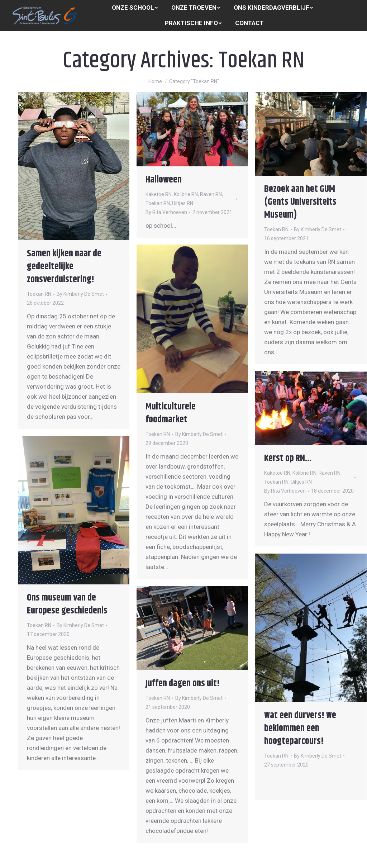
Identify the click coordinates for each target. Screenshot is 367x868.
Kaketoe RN (159, 194)
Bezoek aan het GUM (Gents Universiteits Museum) (300, 202)
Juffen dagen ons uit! (183, 684)
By (80, 294)
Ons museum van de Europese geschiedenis (67, 604)
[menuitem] (135, 8)
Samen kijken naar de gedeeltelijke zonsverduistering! (64, 267)
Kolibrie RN (186, 194)
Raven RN (211, 194)
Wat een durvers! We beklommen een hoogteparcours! (300, 728)
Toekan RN (39, 294)
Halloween (164, 180)
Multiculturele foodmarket (171, 413)
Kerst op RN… (288, 458)
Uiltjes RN (183, 203)
